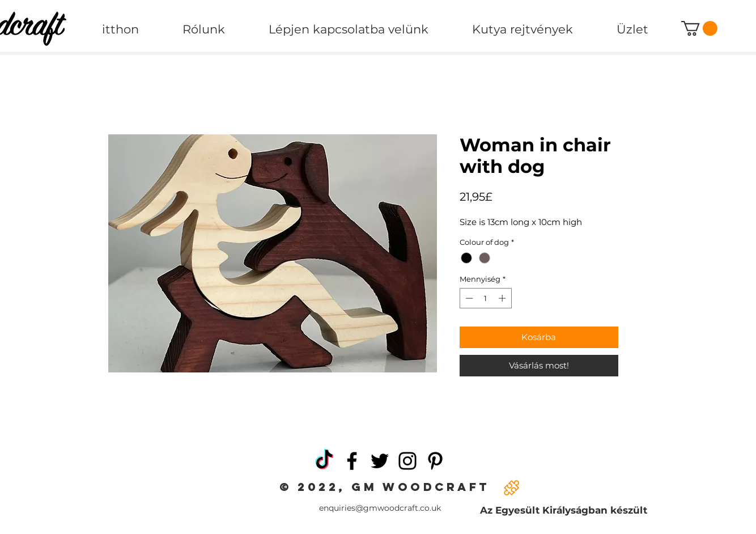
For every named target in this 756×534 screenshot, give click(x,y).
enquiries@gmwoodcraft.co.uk (380, 508)
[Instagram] (407, 461)
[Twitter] (380, 461)
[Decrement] (468, 298)
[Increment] (503, 298)
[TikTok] (324, 461)
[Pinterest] (435, 461)
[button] (699, 28)
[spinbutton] (485, 298)
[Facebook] (352, 461)
